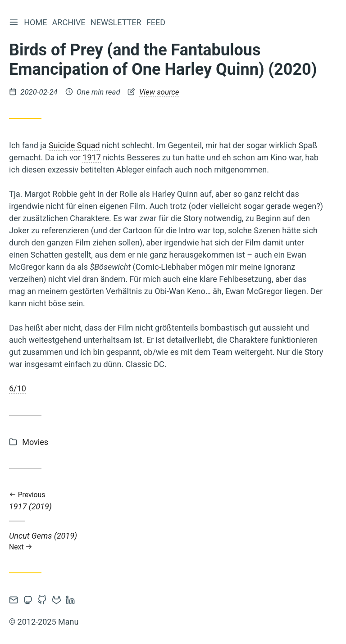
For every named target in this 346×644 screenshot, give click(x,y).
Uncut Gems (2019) (167, 541)
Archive (70, 22)
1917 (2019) (167, 501)
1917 (91, 157)
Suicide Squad (74, 145)
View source (159, 92)
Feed (157, 22)
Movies (35, 442)
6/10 (18, 388)
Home (37, 22)
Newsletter (117, 22)
